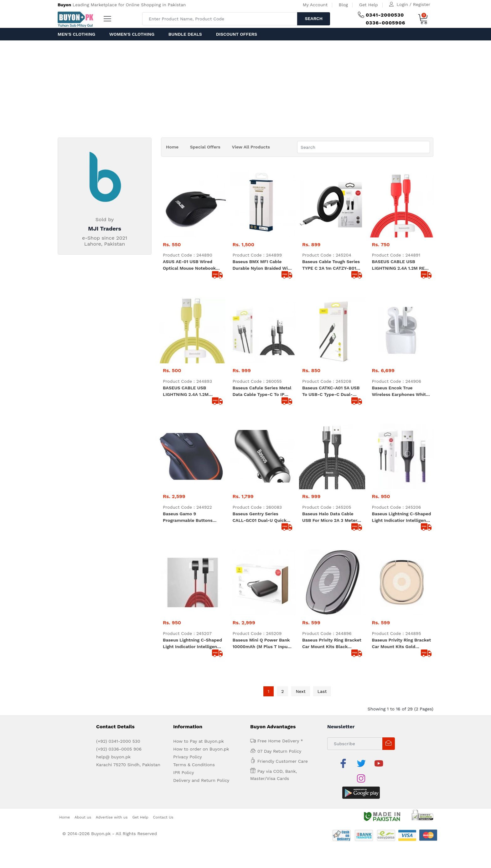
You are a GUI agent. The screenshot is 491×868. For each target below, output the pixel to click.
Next (300, 493)
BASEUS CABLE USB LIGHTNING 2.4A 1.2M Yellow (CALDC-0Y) (186, 325)
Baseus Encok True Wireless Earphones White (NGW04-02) (400, 325)
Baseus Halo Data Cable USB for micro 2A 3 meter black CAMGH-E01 (330, 386)
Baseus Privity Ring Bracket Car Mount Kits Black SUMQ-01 (332, 446)
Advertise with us (112, 604)
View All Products (251, 147)
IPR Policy (183, 575)
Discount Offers (237, 34)
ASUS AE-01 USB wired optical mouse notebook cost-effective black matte (192, 265)
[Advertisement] (246, 87)
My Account (315, 5)
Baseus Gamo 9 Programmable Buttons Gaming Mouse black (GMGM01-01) (188, 386)
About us (83, 604)
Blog (343, 5)
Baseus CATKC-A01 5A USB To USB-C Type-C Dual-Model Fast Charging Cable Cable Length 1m (331, 325)
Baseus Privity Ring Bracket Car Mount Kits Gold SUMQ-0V (402, 446)
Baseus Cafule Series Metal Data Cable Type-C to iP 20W (262, 325)
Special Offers (205, 147)
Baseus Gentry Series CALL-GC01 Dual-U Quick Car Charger (260, 386)
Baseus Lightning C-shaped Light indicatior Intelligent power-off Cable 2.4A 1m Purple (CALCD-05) (402, 386)
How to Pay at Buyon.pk (199, 543)
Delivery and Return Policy (201, 583)
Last (322, 493)
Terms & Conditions (194, 567)
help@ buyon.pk (113, 559)
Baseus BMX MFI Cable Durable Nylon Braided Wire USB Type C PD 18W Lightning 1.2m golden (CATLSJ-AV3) (262, 265)
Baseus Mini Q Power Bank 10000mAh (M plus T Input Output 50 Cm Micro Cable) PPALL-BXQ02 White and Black (262, 446)
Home (172, 147)
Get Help (369, 5)
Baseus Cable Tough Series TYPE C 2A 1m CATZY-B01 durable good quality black (332, 265)
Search (314, 18)
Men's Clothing (76, 34)
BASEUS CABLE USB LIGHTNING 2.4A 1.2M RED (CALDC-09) (400, 265)
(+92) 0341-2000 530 (118, 543)
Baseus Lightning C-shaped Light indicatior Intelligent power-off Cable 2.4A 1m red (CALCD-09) (192, 446)
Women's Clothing (132, 34)
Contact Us (163, 604)
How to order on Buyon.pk (201, 551)
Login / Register (413, 4)
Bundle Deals (185, 34)
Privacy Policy (188, 559)
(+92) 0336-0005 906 (119, 551)
